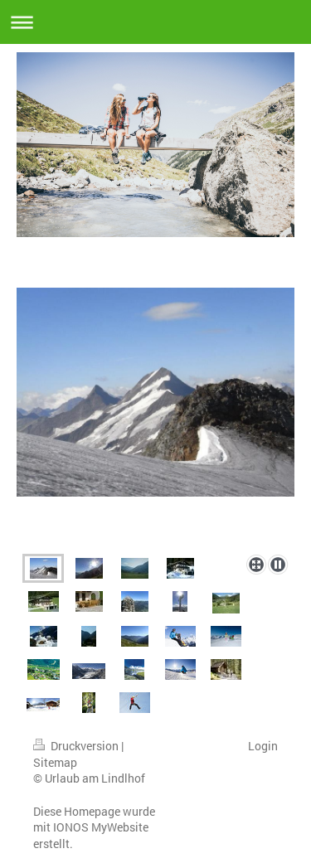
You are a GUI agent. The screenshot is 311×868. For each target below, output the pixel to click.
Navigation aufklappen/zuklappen (155, 22)
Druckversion (77, 746)
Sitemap (55, 762)
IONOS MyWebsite (101, 827)
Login (263, 746)
